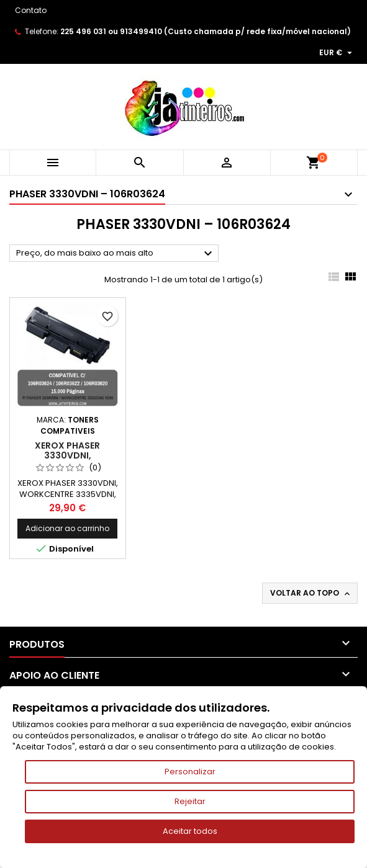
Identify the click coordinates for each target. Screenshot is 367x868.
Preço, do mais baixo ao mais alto (116, 254)
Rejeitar (190, 801)
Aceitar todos (190, 831)
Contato (31, 10)
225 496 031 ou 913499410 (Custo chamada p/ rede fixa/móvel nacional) (206, 31)
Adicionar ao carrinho (67, 528)
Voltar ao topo (311, 593)
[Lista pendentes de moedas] (337, 53)
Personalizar (190, 772)
